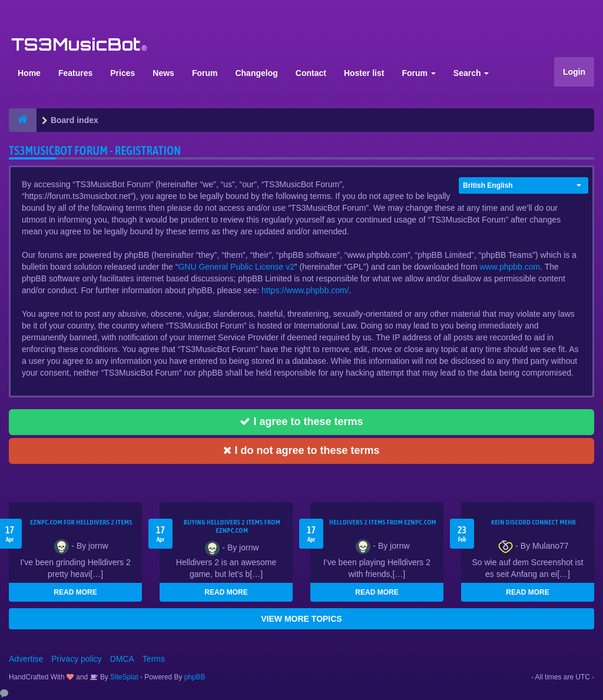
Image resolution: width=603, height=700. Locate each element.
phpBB (195, 677)
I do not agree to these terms (301, 450)
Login (574, 72)
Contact (311, 73)
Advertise (26, 659)
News (163, 73)
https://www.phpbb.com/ (305, 290)
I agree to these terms (301, 422)
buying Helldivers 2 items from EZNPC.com (232, 526)
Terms (154, 659)
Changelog (256, 73)
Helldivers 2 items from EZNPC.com (383, 522)
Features (75, 73)
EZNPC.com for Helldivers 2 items (81, 522)
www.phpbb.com (510, 267)
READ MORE (75, 592)
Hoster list (364, 73)
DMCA (122, 659)
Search (471, 73)
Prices (122, 73)
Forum (205, 73)
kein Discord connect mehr (534, 522)
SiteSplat (123, 677)
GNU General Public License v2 (236, 267)
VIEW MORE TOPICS (301, 619)
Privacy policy (77, 659)
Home (29, 73)
